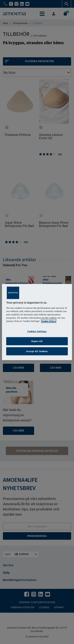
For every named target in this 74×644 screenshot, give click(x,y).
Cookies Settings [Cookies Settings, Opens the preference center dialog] (37, 331)
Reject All (37, 341)
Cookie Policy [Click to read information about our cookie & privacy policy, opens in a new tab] (49, 321)
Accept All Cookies (37, 351)
